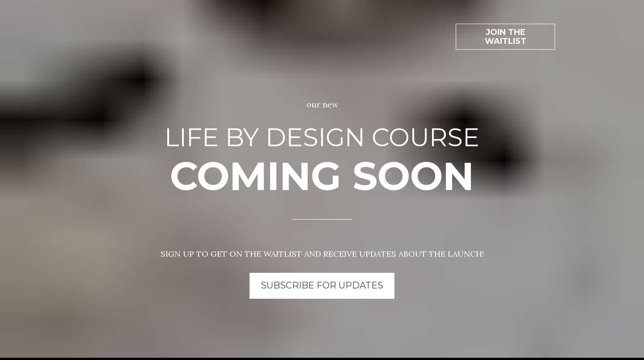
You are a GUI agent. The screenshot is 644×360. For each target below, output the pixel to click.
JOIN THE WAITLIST (506, 30)
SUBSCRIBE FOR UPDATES (322, 278)
